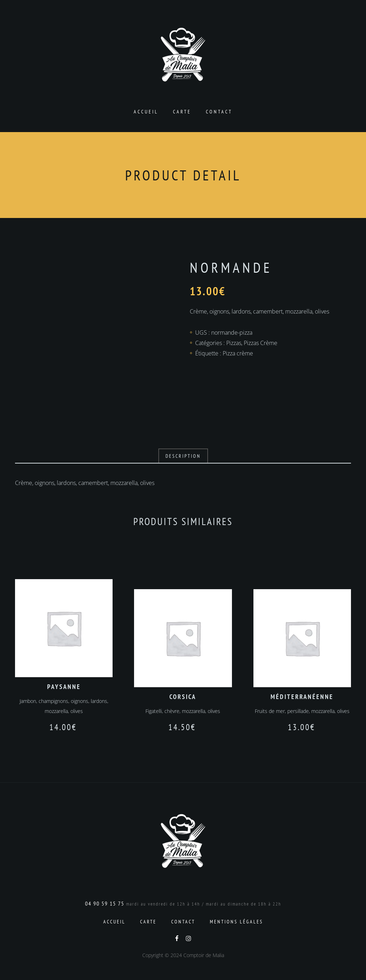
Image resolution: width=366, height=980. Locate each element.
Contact (219, 112)
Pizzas (234, 343)
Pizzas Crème (261, 343)
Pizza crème (238, 353)
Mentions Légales (236, 922)
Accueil (146, 112)
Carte (182, 112)
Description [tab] (183, 456)
